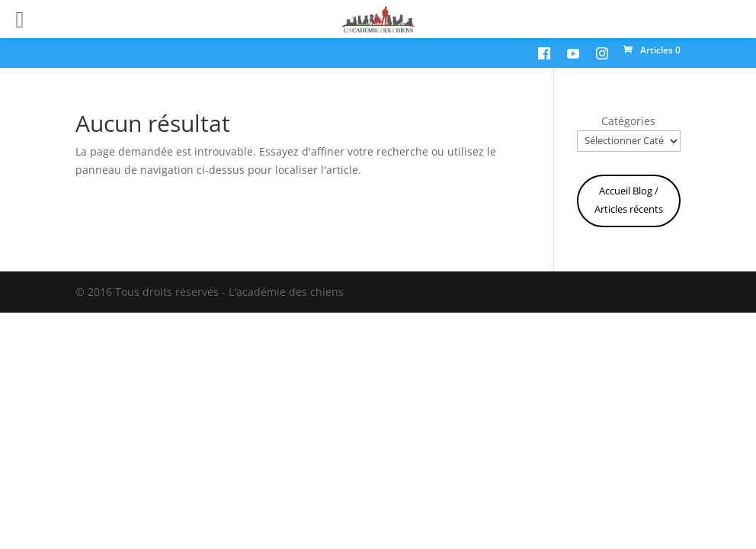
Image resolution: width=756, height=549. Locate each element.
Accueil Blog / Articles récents (629, 200)
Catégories (628, 121)
